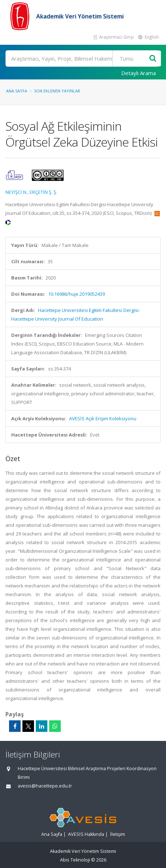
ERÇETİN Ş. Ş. (43, 192)
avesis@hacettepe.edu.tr (45, 786)
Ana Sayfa (17, 91)
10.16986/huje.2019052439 (76, 294)
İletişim (118, 834)
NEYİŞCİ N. (16, 192)
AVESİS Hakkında (86, 834)
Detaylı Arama (139, 73)
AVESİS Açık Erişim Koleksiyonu (103, 418)
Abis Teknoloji (75, 860)
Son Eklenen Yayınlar (57, 91)
